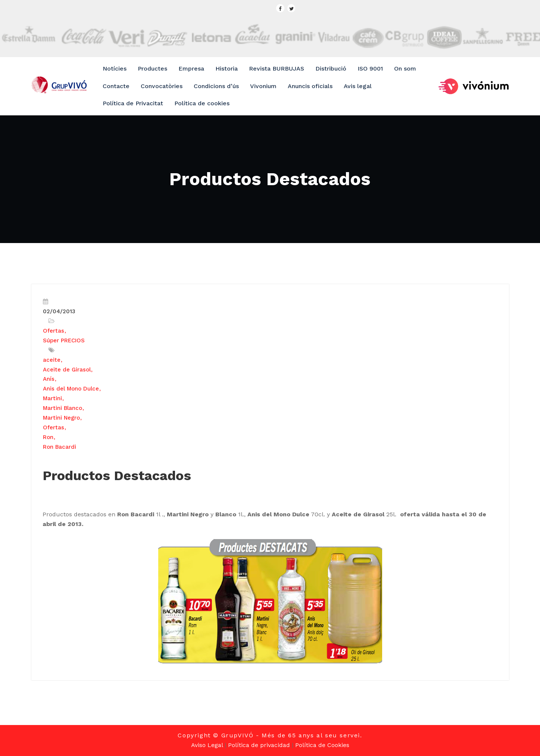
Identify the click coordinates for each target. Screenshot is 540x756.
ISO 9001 (370, 69)
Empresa (191, 69)
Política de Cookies (322, 745)
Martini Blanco (63, 408)
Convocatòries (162, 86)
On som (405, 69)
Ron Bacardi (60, 447)
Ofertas (54, 331)
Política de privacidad (259, 745)
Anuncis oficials (310, 86)
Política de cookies (202, 103)
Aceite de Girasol (67, 370)
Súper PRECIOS (64, 340)
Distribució (331, 69)
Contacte (116, 86)
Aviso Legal (207, 745)
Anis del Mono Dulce (71, 389)
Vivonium (263, 86)
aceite (52, 360)
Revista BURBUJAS (277, 69)
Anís (49, 379)
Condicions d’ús (216, 86)
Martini (52, 398)
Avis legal (358, 86)
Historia (227, 69)
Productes (152, 69)
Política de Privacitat (133, 103)
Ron (48, 437)
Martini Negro (61, 418)
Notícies (115, 69)
